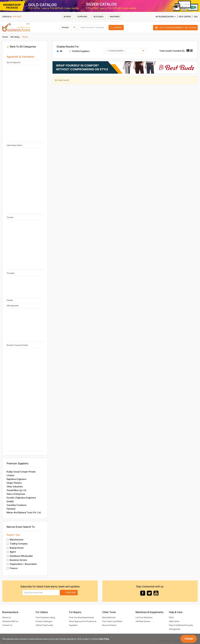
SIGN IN (6, 17)
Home (5, 37)
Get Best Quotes (143, 621)
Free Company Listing (45, 617)
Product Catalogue (44, 621)
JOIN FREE (17, 17)
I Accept (189, 639)
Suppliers (82, 17)
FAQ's (172, 617)
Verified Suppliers (79, 51)
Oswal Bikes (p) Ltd (16, 490)
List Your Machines (144, 617)
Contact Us (7, 625)
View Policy (104, 639)
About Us (7, 617)
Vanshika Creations (17, 505)
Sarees (10, 300)
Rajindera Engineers (17, 479)
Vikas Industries (15, 487)
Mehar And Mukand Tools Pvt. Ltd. (24, 513)
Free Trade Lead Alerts (112, 621)
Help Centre (185, 17)
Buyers (67, 17)
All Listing (15, 37)
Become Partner (109, 625)
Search (118, 27)
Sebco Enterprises (16, 494)
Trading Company (17, 544)
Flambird (11, 509)
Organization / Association (22, 564)
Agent (11, 552)
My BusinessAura (166, 17)
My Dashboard (109, 617)
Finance (12, 568)
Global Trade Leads (44, 625)
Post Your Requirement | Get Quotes (178, 28)
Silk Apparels (13, 306)
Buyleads (99, 17)
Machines (115, 17)
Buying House (15, 548)
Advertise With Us (10, 621)
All (59, 51)
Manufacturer (15, 540)
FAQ (196, 17)
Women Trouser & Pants (17, 345)
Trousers (11, 273)
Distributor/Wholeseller (20, 556)
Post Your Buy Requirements (82, 617)
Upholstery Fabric (15, 145)
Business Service (17, 560)
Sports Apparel (13, 62)
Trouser (10, 217)
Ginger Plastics (14, 483)
